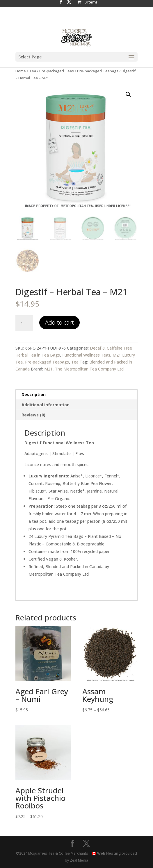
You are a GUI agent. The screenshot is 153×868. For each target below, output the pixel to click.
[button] (128, 94)
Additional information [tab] (46, 405)
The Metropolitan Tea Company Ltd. (90, 369)
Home (21, 71)
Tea (33, 71)
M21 (48, 369)
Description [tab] (34, 394)
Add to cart (59, 322)
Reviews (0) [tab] (33, 415)
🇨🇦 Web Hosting (106, 853)
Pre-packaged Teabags (98, 71)
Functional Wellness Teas (86, 355)
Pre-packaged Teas (57, 71)
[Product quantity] (24, 323)
